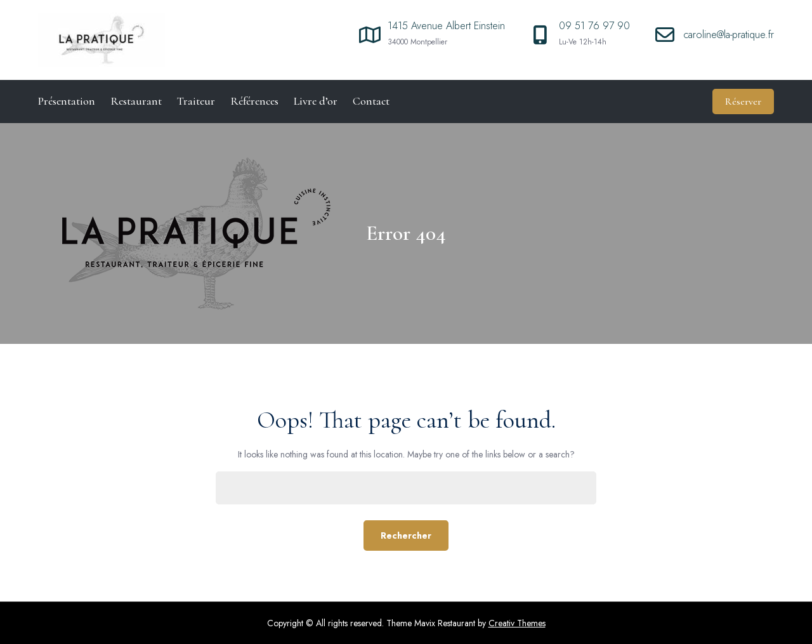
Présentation (67, 101)
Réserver (743, 102)
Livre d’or (316, 101)
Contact (371, 101)
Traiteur (196, 101)
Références (254, 101)
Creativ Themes (517, 623)
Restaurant (136, 101)
